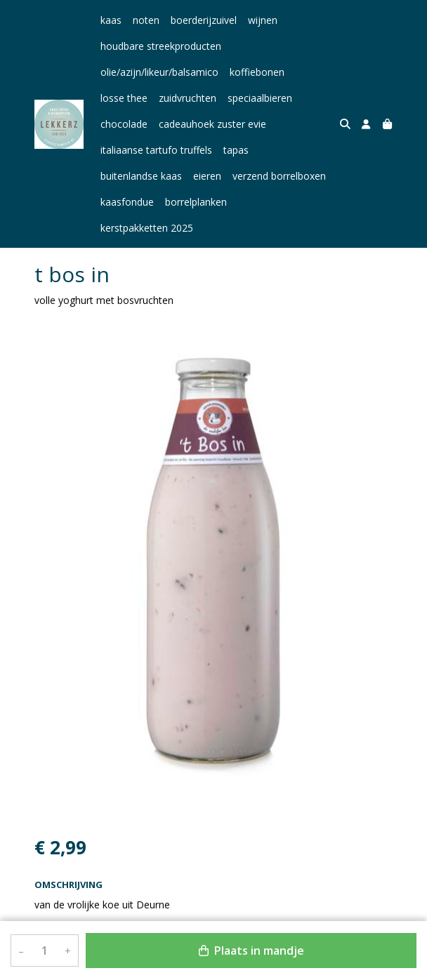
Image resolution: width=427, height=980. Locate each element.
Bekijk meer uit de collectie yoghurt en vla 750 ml (152, 907)
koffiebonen (257, 72)
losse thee (124, 98)
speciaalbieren (260, 98)
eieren (207, 176)
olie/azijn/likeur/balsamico (159, 72)
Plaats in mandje (251, 951)
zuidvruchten (188, 98)
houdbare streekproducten (161, 46)
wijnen (263, 20)
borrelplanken (196, 202)
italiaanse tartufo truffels (156, 150)
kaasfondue (127, 202)
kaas (111, 20)
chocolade (124, 124)
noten (146, 20)
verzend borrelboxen (279, 176)
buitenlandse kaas (141, 176)
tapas (236, 150)
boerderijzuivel (204, 20)
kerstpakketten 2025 (284, 202)
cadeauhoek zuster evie (212, 124)
